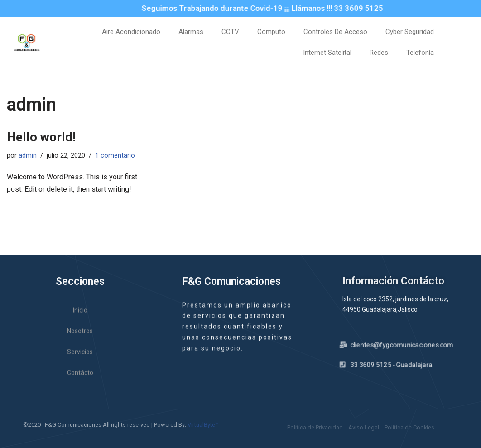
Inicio (80, 317)
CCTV (230, 32)
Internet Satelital (327, 53)
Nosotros (80, 338)
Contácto (80, 380)
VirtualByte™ (203, 425)
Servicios (80, 359)
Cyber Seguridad (410, 32)
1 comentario (115, 156)
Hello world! (41, 137)
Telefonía (420, 53)
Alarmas (191, 32)
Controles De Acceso (335, 32)
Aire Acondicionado (131, 32)
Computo (271, 32)
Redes (379, 53)
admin (28, 156)
